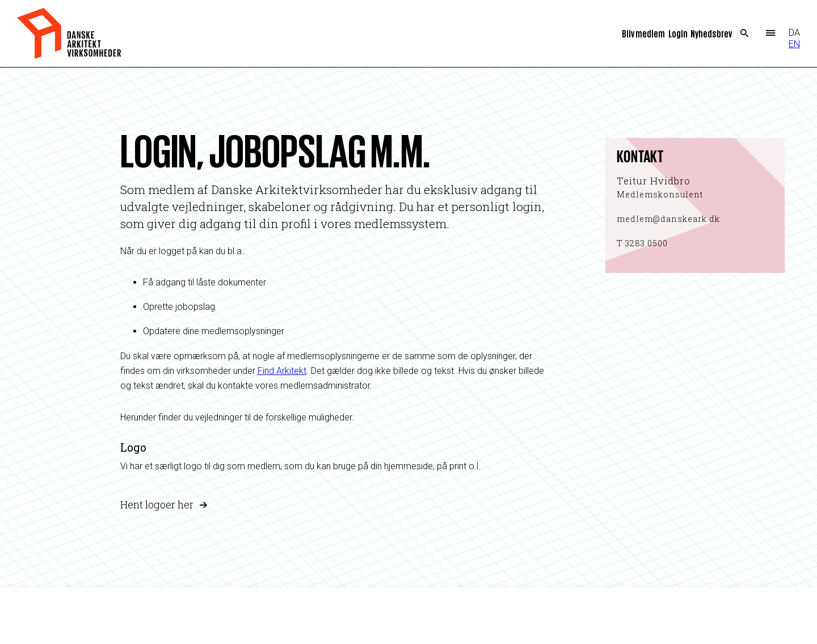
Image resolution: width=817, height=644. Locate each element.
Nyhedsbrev (711, 33)
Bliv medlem (643, 33)
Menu (770, 33)
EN (794, 44)
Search (745, 33)
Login (678, 33)
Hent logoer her (157, 504)
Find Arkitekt (282, 371)
